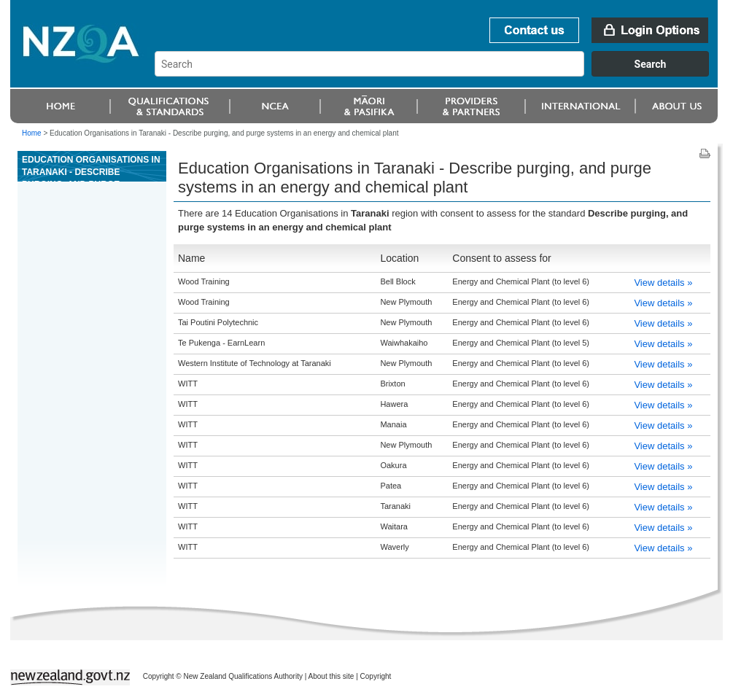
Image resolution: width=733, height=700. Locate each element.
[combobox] (439, 73)
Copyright (376, 676)
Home (32, 133)
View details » (663, 283)
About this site (331, 676)
